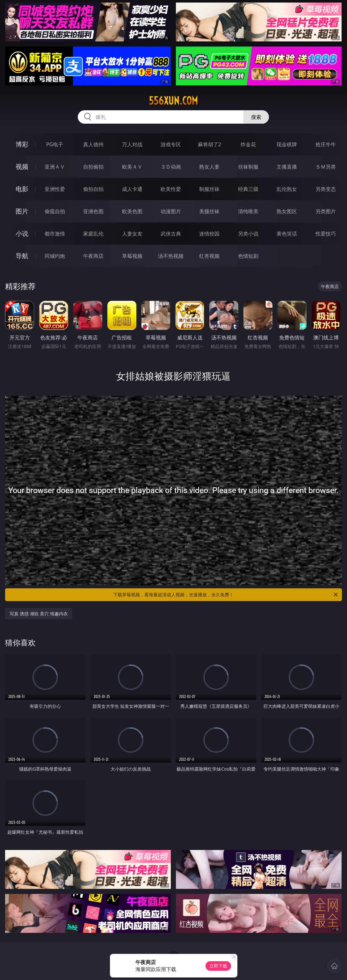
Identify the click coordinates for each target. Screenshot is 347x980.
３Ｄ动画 (171, 167)
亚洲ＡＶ (55, 167)
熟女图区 (287, 211)
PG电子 (55, 144)
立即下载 (218, 966)
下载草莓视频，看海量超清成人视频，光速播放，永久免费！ (226, 595)
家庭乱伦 (93, 234)
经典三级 (248, 189)
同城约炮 (55, 256)
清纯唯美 (248, 211)
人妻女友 (132, 234)
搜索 (256, 117)
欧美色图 (132, 211)
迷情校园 (209, 234)
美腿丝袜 (209, 211)
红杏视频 (209, 256)
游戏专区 (171, 144)
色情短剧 (248, 256)
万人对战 (132, 144)
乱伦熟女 (287, 189)
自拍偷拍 (93, 167)
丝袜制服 (248, 167)
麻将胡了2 (210, 144)
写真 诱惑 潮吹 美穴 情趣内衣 (39, 614)
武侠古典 (171, 234)
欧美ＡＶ (132, 167)
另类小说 (248, 234)
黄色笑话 (287, 234)
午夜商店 (93, 256)
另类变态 (326, 189)
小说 (22, 233)
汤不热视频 (171, 256)
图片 (22, 211)
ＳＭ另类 (326, 167)
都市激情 (55, 234)
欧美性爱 (171, 189)
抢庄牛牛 (326, 144)
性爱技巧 (326, 234)
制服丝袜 (209, 189)
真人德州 (93, 144)
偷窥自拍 (55, 211)
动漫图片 (171, 211)
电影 (22, 189)
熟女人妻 (209, 167)
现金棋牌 (287, 144)
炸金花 (248, 144)
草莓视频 (132, 256)
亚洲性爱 (55, 189)
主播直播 (287, 167)
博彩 (22, 144)
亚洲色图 (93, 211)
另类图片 (326, 211)
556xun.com (173, 101)
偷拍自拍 (93, 189)
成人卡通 (132, 189)
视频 (22, 167)
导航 (22, 256)
